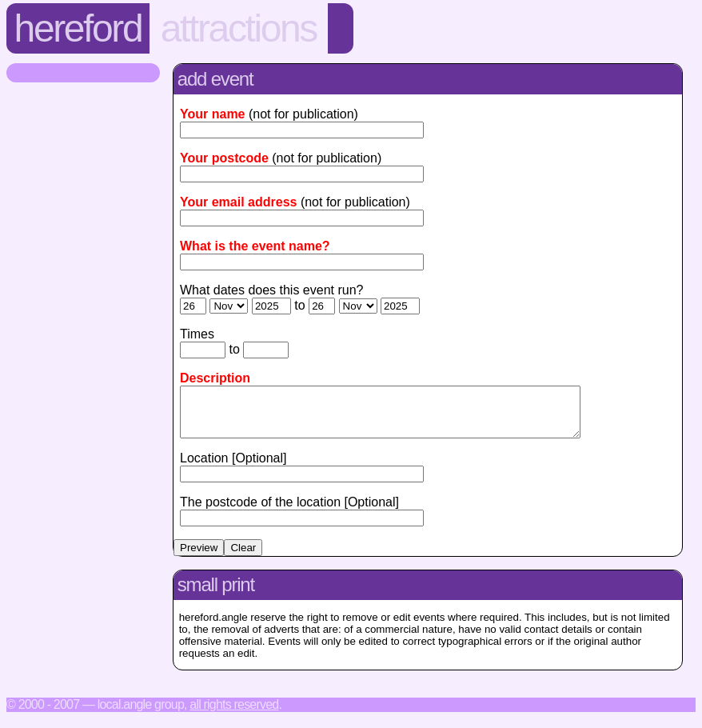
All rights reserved (234, 714)
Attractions (239, 28)
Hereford (78, 28)
